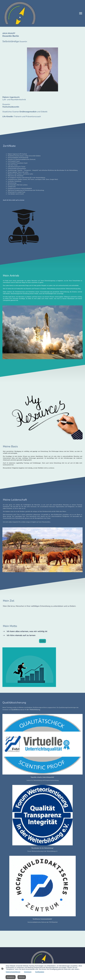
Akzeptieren (11, 977)
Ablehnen (22, 977)
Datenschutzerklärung (13, 972)
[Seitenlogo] (20, 13)
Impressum (28, 972)
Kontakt (42, 641)
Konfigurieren (40, 972)
